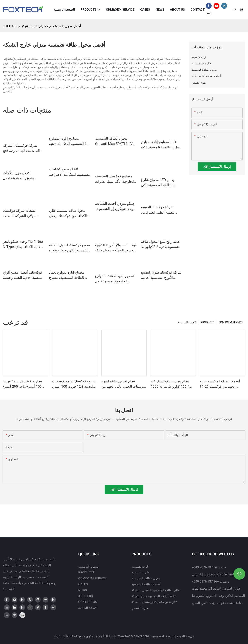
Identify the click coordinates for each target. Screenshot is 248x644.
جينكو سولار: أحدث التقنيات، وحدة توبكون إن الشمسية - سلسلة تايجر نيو (115, 206)
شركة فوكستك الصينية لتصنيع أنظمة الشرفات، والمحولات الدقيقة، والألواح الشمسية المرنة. (160, 210)
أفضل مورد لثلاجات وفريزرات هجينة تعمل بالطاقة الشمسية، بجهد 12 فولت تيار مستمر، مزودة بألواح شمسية (22, 176)
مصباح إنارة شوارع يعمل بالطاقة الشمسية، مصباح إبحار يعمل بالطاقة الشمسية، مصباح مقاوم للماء (70, 275)
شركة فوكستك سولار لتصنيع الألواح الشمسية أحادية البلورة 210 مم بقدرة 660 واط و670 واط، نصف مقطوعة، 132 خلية (161, 275)
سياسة (170, 636)
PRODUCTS (208, 322)
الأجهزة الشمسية (187, 322)
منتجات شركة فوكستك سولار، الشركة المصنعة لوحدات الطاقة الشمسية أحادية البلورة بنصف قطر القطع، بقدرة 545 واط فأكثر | (24, 213)
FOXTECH (10, 26)
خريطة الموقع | (185, 636)
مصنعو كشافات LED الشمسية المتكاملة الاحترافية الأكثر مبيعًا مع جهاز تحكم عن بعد (70, 172)
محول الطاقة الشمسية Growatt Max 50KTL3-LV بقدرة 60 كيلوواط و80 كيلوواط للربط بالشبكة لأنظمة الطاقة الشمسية (114, 141)
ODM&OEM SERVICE (231, 322)
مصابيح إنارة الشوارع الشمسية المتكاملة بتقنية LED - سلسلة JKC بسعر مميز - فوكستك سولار (70, 141)
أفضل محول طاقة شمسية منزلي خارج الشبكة (51, 26)
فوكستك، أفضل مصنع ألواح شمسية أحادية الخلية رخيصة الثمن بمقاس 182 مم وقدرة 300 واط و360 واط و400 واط (23, 275)
